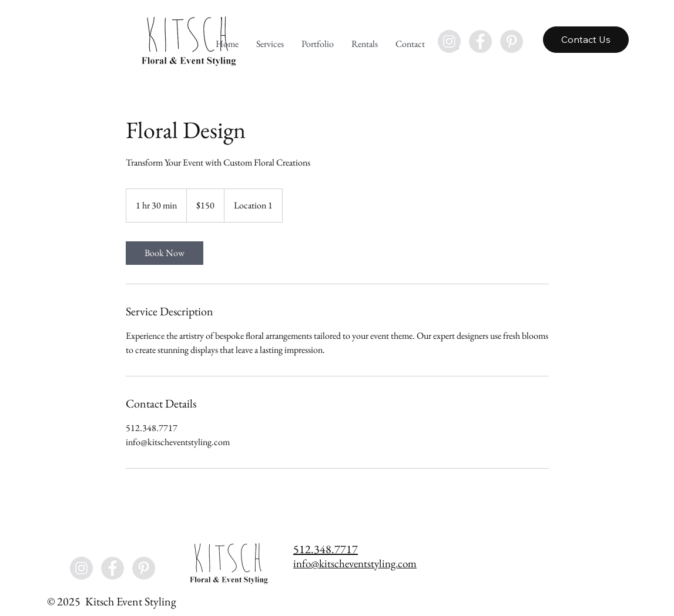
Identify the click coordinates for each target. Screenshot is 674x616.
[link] (165, 253)
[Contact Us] (586, 40)
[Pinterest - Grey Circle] (512, 41)
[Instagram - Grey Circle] (449, 41)
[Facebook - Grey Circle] (480, 41)
